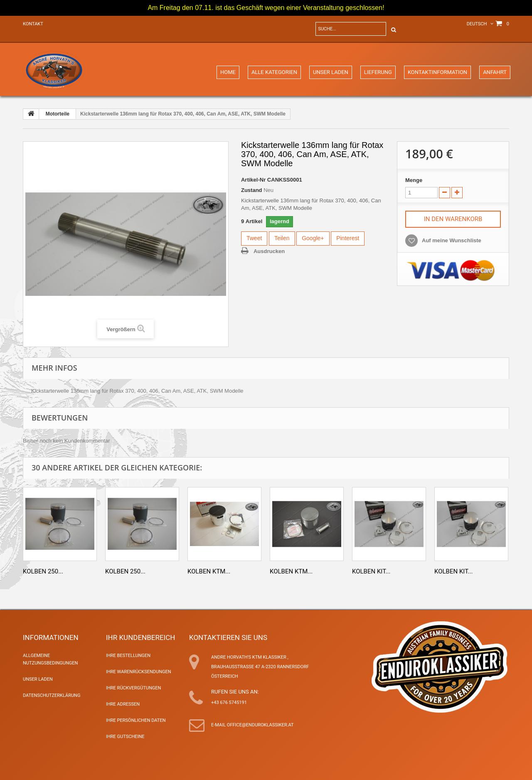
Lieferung (378, 72)
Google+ (313, 238)
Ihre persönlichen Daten (136, 720)
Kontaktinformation (437, 72)
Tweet (254, 238)
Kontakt (33, 24)
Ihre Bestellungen (128, 656)
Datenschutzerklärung (52, 695)
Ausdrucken (269, 251)
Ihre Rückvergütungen (133, 688)
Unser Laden (331, 72)
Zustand (252, 190)
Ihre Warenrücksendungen (139, 672)
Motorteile (58, 114)
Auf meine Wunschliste (452, 240)
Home (228, 72)
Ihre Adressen (123, 704)
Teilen (282, 238)
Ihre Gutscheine (125, 737)
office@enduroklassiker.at (260, 725)
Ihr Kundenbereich (140, 637)
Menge (414, 180)
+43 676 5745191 (229, 702)
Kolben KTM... (209, 571)
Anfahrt (495, 72)
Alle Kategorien (274, 72)
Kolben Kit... (371, 571)
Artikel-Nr (253, 180)
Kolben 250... (43, 571)
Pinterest (348, 238)
